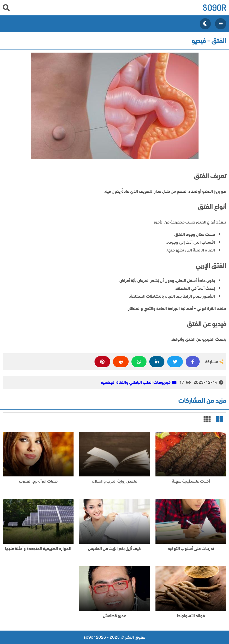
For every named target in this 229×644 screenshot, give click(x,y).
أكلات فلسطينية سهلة (191, 481)
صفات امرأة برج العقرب (38, 481)
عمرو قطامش (114, 616)
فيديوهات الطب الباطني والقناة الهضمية (136, 382)
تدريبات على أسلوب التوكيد (191, 549)
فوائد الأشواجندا (191, 616)
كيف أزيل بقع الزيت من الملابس (114, 549)
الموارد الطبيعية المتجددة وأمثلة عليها (38, 549)
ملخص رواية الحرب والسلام (114, 481)
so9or (214, 8)
